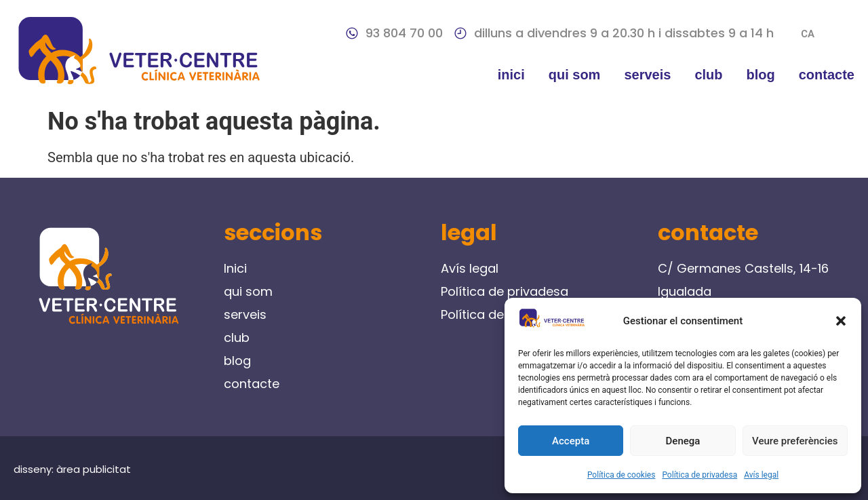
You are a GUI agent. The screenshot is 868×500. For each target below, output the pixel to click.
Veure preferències (795, 441)
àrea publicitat (94, 469)
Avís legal (761, 475)
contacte (827, 75)
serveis (647, 75)
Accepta (571, 441)
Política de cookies (622, 475)
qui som (575, 75)
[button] (841, 321)
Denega (683, 441)
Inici (511, 75)
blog (761, 75)
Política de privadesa (699, 475)
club (708, 75)
